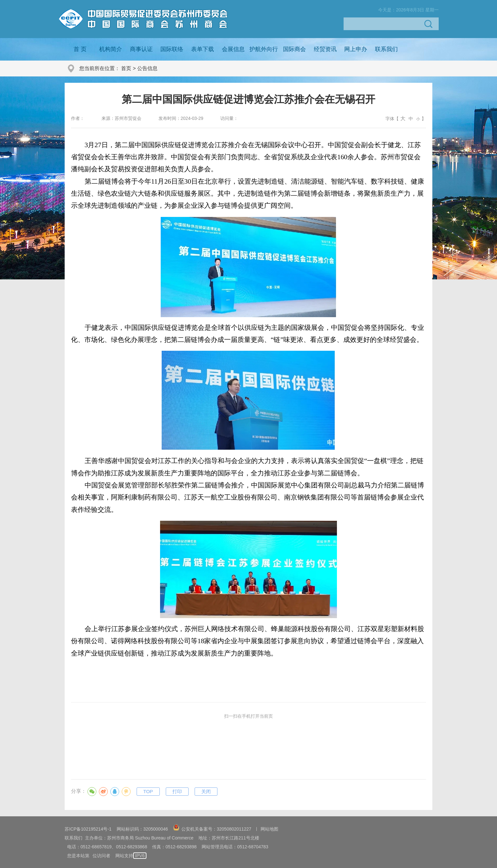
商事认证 (141, 49)
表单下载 (203, 49)
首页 (126, 68)
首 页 (80, 49)
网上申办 (356, 49)
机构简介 (111, 49)
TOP (148, 791)
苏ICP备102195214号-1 (88, 829)
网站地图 (269, 829)
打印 (177, 791)
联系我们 (386, 49)
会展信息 (233, 49)
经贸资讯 (325, 49)
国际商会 (294, 49)
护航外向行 (264, 49)
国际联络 (172, 49)
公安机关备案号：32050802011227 (212, 829)
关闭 (206, 791)
